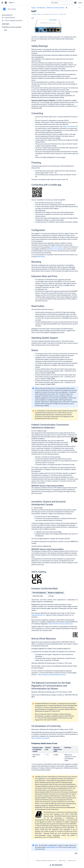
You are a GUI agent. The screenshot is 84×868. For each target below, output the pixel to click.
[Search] (52, 3)
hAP (33, 18)
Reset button (41, 257)
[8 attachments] (66, 8)
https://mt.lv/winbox (56, 249)
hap (76, 853)
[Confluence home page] (6, 3)
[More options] (79, 8)
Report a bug (62, 861)
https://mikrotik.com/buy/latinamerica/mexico (52, 675)
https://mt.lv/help (56, 247)
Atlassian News (72, 861)
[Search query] (62, 3)
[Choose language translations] (14, 20)
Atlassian (56, 865)
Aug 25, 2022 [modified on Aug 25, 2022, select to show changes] (54, 14)
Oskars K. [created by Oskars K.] (40, 14)
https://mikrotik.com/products (41, 738)
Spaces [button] (11, 3)
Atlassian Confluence (48, 861)
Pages (33, 8)
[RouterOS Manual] (14, 18)
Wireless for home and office (56, 8)
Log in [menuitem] (80, 3)
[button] (2, 3)
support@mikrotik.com (38, 615)
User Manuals (41, 8)
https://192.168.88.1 (70, 127)
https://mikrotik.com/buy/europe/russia (61, 624)
